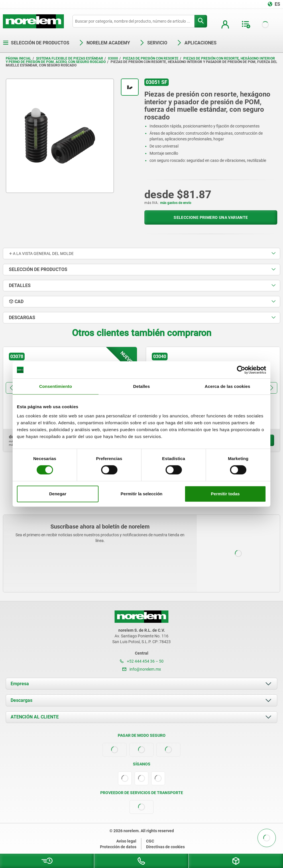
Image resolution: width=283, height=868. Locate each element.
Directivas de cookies (165, 847)
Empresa (20, 684)
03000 (113, 58)
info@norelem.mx (142, 669)
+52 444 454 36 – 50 (142, 661)
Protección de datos (118, 847)
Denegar (58, 494)
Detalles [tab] (141, 386)
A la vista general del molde (41, 254)
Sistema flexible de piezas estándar (70, 58)
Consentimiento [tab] (56, 386)
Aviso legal (126, 841)
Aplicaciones (196, 43)
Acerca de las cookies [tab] (228, 386)
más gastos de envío (176, 203)
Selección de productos (36, 43)
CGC (150, 841)
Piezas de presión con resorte (151, 58)
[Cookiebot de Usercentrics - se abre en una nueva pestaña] (241, 370)
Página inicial (18, 58)
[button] (11, 388)
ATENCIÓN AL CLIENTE (35, 717)
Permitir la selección (141, 494)
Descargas (21, 700)
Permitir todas (225, 494)
